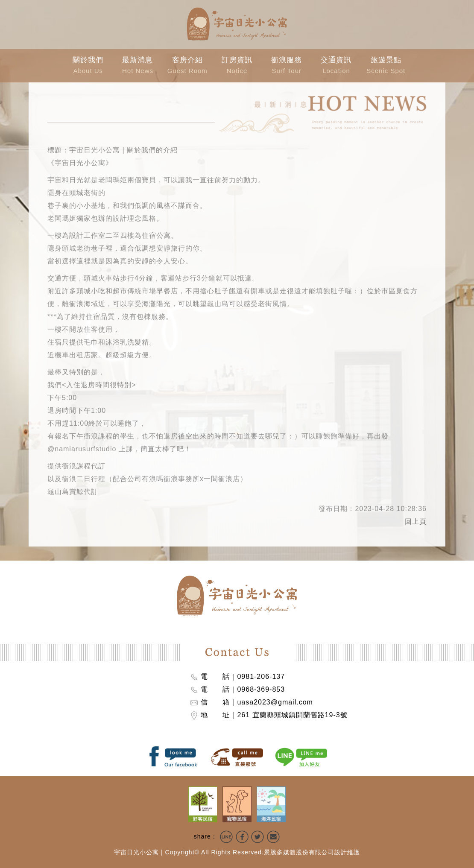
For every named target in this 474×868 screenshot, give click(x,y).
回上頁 (416, 519)
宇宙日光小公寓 (136, 852)
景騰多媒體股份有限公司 (299, 852)
